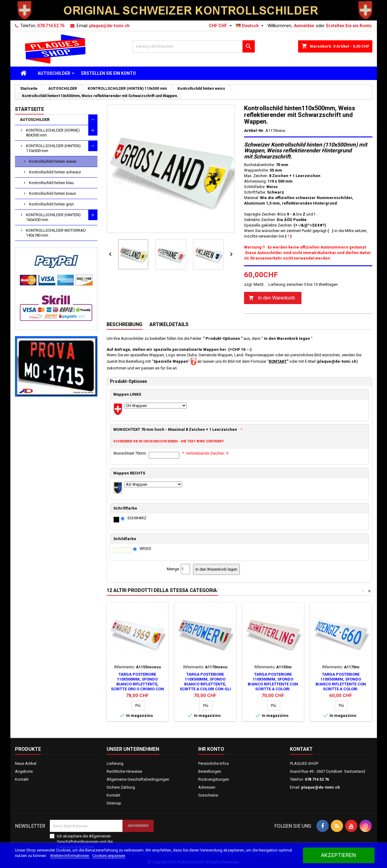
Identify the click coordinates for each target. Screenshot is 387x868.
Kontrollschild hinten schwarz (55, 172)
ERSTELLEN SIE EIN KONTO (109, 73)
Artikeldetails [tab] (169, 324)
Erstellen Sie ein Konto (349, 26)
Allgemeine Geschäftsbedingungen (138, 779)
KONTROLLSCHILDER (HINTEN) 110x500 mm (53, 148)
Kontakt (22, 779)
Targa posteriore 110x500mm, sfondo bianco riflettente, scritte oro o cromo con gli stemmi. (137, 684)
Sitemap (114, 803)
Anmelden (304, 26)
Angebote (24, 771)
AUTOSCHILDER (54, 73)
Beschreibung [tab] (124, 324)
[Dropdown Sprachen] (250, 26)
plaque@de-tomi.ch (109, 26)
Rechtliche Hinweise (124, 771)
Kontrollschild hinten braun (53, 193)
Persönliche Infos (214, 763)
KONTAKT (278, 361)
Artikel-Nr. (254, 131)
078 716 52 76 (51, 26)
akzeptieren (339, 855)
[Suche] (194, 46)
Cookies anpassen (109, 856)
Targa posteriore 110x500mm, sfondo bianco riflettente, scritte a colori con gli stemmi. (205, 684)
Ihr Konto (211, 749)
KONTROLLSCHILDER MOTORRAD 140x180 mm (56, 233)
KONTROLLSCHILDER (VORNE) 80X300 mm (53, 133)
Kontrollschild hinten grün (51, 204)
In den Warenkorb (272, 298)
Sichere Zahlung (121, 787)
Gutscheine (208, 795)
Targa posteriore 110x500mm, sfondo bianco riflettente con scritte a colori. (273, 682)
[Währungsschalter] (221, 26)
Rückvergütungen (214, 779)
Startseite (29, 109)
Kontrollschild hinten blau (51, 183)
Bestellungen (210, 771)
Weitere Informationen (70, 856)
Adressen (207, 787)
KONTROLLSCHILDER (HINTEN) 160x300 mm (53, 217)
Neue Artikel (26, 763)
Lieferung (115, 763)
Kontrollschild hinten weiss (53, 161)
